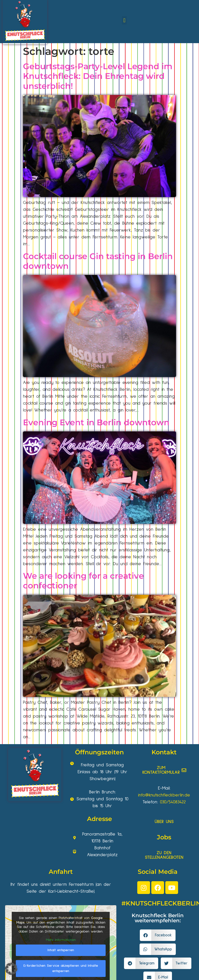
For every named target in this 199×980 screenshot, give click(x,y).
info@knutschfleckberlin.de (164, 795)
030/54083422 (173, 802)
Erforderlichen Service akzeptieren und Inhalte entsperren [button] (61, 968)
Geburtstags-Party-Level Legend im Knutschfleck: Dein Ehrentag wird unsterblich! (98, 76)
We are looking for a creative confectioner (83, 581)
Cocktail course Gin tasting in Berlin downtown (98, 261)
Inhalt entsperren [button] (61, 950)
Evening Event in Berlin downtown (96, 422)
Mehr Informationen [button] (61, 940)
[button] (124, 20)
